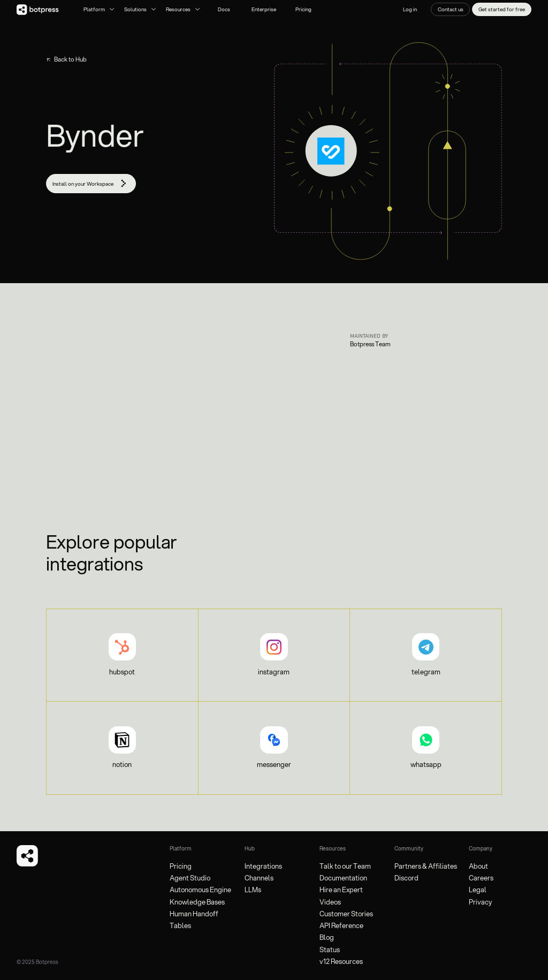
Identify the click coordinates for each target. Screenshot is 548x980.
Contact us (451, 9)
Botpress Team (370, 344)
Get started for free (502, 9)
